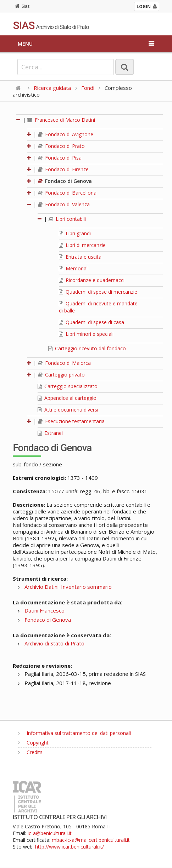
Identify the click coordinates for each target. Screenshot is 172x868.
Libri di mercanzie (82, 245)
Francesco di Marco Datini (61, 120)
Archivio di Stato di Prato (54, 643)
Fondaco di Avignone (66, 134)
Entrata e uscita (80, 257)
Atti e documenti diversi (68, 410)
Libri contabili (67, 219)
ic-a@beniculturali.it (50, 833)
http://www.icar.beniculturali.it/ (70, 847)
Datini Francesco (45, 610)
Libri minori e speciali (86, 334)
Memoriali (74, 268)
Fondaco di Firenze (63, 169)
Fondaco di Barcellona (67, 193)
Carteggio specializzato (68, 386)
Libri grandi (75, 233)
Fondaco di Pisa (60, 158)
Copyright (33, 743)
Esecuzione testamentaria (71, 421)
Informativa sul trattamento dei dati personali (74, 733)
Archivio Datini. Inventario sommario (68, 587)
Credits (30, 752)
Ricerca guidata (52, 88)
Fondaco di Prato (61, 146)
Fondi (88, 88)
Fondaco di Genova (65, 181)
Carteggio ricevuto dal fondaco (87, 348)
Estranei (50, 433)
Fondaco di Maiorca (64, 363)
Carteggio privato (61, 375)
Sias (22, 6)
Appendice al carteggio (67, 398)
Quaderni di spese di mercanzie (98, 292)
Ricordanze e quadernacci (92, 280)
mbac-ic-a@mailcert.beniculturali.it (91, 840)
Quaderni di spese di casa (91, 322)
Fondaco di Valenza (64, 204)
